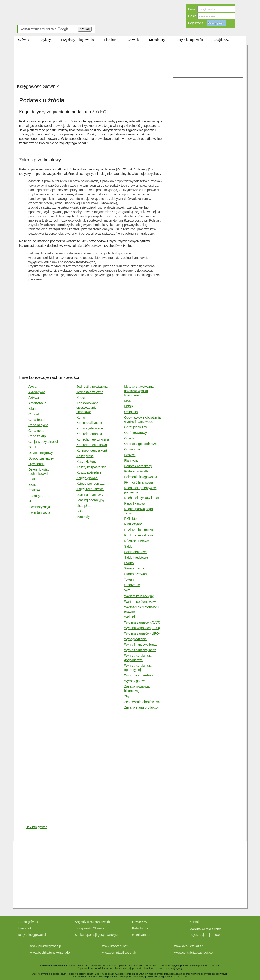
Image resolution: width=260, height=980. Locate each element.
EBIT (32, 479)
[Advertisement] (104, 81)
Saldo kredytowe (136, 557)
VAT (127, 590)
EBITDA (34, 490)
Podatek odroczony (138, 466)
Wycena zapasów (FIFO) (142, 628)
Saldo (128, 546)
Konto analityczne (89, 423)
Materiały (83, 517)
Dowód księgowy (41, 453)
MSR (128, 401)
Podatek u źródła (136, 471)
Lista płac (83, 506)
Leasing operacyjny (90, 500)
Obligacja (131, 412)
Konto (81, 417)
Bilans (33, 409)
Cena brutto (37, 420)
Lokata (81, 511)
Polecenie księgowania (141, 477)
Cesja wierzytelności (43, 442)
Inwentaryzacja (39, 507)
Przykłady (140, 922)
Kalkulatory (140, 928)
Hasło (192, 16)
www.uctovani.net (115, 946)
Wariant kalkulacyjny (139, 596)
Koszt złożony (86, 462)
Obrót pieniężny (135, 427)
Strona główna (28, 922)
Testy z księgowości (32, 935)
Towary (129, 579)
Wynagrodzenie (135, 639)
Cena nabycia (38, 425)
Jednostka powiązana (92, 387)
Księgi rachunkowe (90, 489)
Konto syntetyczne (90, 428)
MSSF (129, 406)
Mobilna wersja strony (206, 929)
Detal (32, 447)
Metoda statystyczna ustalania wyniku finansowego (139, 391)
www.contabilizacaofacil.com (195, 953)
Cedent (34, 414)
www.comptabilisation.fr (119, 953)
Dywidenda (36, 464)
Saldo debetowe (136, 552)
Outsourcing (133, 449)
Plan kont (131, 460)
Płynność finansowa (138, 482)
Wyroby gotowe (135, 681)
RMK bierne (133, 519)
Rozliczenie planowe (139, 530)
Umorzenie (132, 585)
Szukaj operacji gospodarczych (97, 935)
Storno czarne (134, 568)
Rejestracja (196, 23)
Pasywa (130, 455)
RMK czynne (133, 524)
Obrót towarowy (135, 433)
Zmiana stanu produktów (142, 707)
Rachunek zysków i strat (142, 498)
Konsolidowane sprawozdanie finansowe (87, 408)
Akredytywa (37, 392)
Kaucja (81, 398)
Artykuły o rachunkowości (93, 922)
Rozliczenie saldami (138, 535)
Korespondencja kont (92, 450)
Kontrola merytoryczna (93, 439)
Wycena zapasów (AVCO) (143, 622)
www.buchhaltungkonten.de (50, 953)
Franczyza (36, 496)
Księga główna (87, 478)
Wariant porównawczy (140, 602)
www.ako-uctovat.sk (189, 946)
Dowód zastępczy (41, 458)
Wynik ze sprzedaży (138, 675)
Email (192, 9)
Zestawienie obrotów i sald (143, 702)
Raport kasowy (135, 503)
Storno (129, 563)
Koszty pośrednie (89, 472)
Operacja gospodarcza (140, 444)
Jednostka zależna (90, 392)
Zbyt (127, 696)
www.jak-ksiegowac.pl (46, 946)
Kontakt (195, 922)
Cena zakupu (38, 436)
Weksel (129, 617)
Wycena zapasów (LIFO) (142, 633)
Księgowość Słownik (90, 928)
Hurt (31, 501)
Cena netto (36, 431)
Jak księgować (37, 827)
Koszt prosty (85, 456)
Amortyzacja (37, 403)
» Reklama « (141, 935)
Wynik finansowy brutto (141, 645)
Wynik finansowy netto (140, 650)
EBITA (33, 485)
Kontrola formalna (89, 434)
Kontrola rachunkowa (92, 445)
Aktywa (34, 398)
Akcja (32, 387)
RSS (217, 935)
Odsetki (130, 438)
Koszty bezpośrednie (92, 467)
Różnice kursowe (136, 541)
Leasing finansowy (90, 495)
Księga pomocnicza (90, 484)
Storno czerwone (136, 574)
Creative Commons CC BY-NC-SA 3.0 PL (65, 965)
